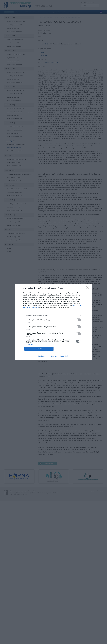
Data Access (53, 356)
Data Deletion (42, 356)
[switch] (78, 320)
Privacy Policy (65, 356)
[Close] (88, 288)
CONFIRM (39, 349)
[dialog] (53, 322)
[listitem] (53, 315)
